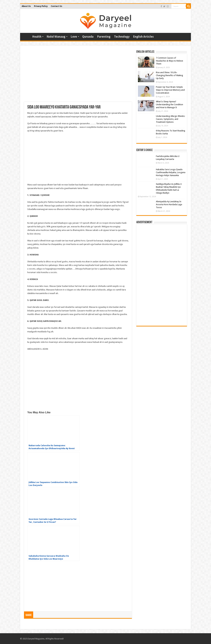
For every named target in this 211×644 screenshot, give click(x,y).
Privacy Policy (41, 6)
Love (74, 37)
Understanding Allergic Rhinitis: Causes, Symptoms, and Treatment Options (170, 119)
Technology (122, 37)
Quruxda (88, 37)
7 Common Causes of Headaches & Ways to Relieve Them (169, 61)
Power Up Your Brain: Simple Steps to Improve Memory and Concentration (170, 90)
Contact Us (56, 6)
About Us (26, 6)
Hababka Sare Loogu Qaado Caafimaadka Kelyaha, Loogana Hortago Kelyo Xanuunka (171, 172)
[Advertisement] (78, 76)
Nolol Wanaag (56, 37)
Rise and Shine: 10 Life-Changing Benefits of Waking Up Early (169, 75)
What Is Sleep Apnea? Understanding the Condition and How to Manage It (169, 104)
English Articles (143, 37)
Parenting (104, 37)
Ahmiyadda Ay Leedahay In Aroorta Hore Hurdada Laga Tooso (169, 204)
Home (26, 36)
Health (37, 37)
